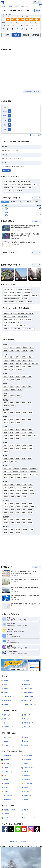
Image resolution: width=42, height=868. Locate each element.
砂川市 (18, 487)
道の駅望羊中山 (8, 313)
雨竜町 (13, 497)
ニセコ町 (6, 507)
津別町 (18, 386)
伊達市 (25, 445)
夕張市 (6, 484)
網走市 (6, 386)
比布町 (19, 360)
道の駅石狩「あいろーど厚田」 (12, 323)
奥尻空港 (25, 299)
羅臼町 (31, 413)
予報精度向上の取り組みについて (21, 842)
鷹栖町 (31, 357)
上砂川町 (19, 490)
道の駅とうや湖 (18, 191)
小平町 (18, 376)
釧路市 (6, 419)
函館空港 (26, 296)
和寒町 (12, 366)
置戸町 (19, 396)
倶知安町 (6, 510)
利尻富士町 (25, 350)
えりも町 (6, 461)
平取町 (12, 458)
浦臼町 (18, 494)
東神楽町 (6, 360)
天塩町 (19, 379)
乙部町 (32, 530)
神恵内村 (30, 510)
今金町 (12, 533)
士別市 (12, 357)
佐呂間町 (13, 389)
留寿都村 (19, 507)
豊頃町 (29, 435)
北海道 (11, 6)
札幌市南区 (16, 471)
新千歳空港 (28, 289)
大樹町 (6, 435)
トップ (4, 6)
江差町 (12, 530)
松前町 (18, 520)
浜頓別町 (18, 347)
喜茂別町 (26, 507)
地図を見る (6, 170)
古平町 (12, 513)
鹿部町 (19, 523)
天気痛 (5, 116)
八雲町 (6, 530)
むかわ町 (6, 452)
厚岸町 (18, 419)
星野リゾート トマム (10, 316)
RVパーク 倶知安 (26, 182)
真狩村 (13, 507)
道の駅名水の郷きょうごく (29, 185)
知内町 (29, 520)
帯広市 (6, 429)
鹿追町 (31, 429)
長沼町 (32, 490)
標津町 (25, 413)
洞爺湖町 (24, 448)
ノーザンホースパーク (28, 329)
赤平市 (31, 484)
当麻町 (13, 360)
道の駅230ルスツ (8, 188)
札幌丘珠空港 (34, 296)
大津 (6, 209)
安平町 (31, 448)
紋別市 (6, 403)
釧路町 (12, 419)
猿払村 (12, 347)
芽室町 (18, 432)
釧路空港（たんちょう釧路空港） (13, 296)
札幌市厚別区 (33, 471)
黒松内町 (24, 504)
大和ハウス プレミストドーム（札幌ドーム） (15, 326)
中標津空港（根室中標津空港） (12, 299)
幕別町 (18, 435)
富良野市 (24, 357)
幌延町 (32, 350)
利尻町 (18, 350)
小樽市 (6, 504)
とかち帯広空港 (28, 293)
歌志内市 (24, 487)
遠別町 (13, 379)
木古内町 (6, 523)
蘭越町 (31, 504)
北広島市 (6, 478)
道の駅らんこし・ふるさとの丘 (12, 185)
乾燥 (5, 120)
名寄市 (18, 357)
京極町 (33, 507)
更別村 (31, 432)
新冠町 (18, 458)
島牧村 (12, 504)
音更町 (12, 429)
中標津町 (18, 413)
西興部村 (6, 406)
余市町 (24, 513)
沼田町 (25, 497)
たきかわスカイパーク (10, 289)
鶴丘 (6, 216)
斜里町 (24, 386)
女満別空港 (30, 302)
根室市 (6, 413)
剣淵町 (18, 366)
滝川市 (12, 487)
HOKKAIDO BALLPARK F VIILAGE (24, 313)
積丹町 (6, 513)
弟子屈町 (6, 422)
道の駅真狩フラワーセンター (11, 182)
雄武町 (13, 406)
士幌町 (18, 429)
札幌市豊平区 (7, 471)
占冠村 (6, 366)
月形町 (12, 494)
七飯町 (13, 523)
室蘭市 (6, 445)
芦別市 (25, 484)
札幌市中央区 (7, 468)
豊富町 (6, 350)
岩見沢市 (12, 484)
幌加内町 (20, 370)
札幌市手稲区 (7, 474)
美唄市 (19, 484)
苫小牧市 (12, 445)
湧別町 (18, 403)
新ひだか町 (14, 461)
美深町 (29, 366)
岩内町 (19, 510)
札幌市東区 (24, 468)
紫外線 (5, 111)
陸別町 (12, 439)
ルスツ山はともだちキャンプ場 (23, 188)
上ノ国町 (18, 530)
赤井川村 (30, 513)
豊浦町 (31, 445)
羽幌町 (29, 376)
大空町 (20, 389)
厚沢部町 (25, 530)
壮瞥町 (6, 448)
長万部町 (30, 523)
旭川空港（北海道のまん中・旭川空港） (14, 302)
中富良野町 (27, 363)
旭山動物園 (29, 319)
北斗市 (12, 520)
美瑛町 (12, 363)
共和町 (13, 510)
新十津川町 (25, 494)
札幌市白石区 (33, 468)
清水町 (12, 432)
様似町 (29, 458)
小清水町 (6, 389)
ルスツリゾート (8, 191)
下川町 (24, 366)
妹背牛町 (32, 494)
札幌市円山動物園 (22, 316)
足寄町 (6, 439)
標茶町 (29, 419)
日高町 (6, 458)
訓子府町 (12, 396)
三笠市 (6, 487)
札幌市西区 (24, 471)
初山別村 (6, 379)
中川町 (14, 370)
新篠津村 (25, 478)
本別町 (35, 435)
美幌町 (12, 386)
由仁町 (26, 490)
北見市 (6, 396)
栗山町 (6, 494)
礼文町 (12, 350)
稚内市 (6, 347)
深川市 (31, 487)
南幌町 (6, 490)
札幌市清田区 (17, 474)
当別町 (19, 478)
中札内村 (24, 432)
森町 (24, 523)
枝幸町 (32, 347)
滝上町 (24, 403)
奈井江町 (12, 490)
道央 (17, 6)
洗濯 (5, 129)
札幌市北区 (16, 468)
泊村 (24, 510)
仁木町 (18, 513)
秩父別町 (6, 497)
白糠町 (19, 422)
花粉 (5, 125)
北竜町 (19, 497)
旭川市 (6, 357)
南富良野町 (35, 363)
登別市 (19, 445)
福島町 (24, 520)
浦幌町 (18, 439)
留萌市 (6, 376)
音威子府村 (7, 370)
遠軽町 (12, 403)
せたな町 (18, 533)
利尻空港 (20, 289)
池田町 (24, 435)
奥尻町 (6, 533)
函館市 (6, 520)
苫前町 (24, 376)
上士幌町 (24, 429)
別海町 (12, 413)
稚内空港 (19, 293)
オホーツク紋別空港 (9, 293)
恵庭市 (36, 474)
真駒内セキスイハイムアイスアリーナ (14, 319)
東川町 (6, 363)
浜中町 (24, 419)
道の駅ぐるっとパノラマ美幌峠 (12, 329)
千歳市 (30, 474)
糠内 (6, 212)
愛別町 (25, 360)
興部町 (29, 403)
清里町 (29, 386)
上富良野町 (19, 363)
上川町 (31, 360)
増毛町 (12, 376)
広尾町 (12, 435)
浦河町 (24, 458)
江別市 (24, 474)
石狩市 (13, 478)
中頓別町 (25, 347)
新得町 (6, 432)
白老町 (12, 448)
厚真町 (18, 448)
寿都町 (18, 504)
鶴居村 (13, 422)
